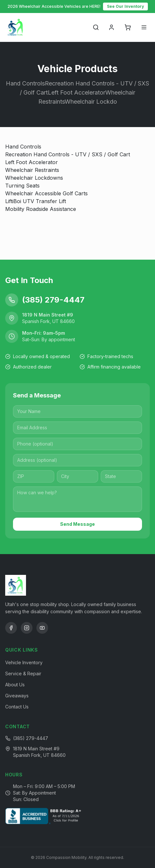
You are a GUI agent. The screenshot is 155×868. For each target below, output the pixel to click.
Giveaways (17, 696)
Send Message (77, 524)
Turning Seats (22, 186)
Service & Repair (23, 674)
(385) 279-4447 (31, 738)
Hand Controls (23, 147)
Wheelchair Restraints (32, 170)
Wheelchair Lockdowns (34, 178)
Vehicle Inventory (24, 662)
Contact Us (17, 707)
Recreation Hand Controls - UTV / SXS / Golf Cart (68, 154)
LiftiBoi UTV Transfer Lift (36, 201)
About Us (15, 685)
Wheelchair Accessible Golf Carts (46, 193)
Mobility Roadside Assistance (41, 209)
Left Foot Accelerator (32, 162)
